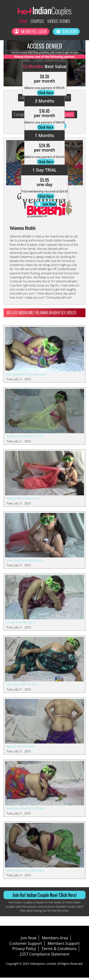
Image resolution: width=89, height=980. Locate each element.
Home (21, 21)
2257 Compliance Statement (44, 956)
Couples (37, 21)
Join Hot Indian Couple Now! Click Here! (45, 897)
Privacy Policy (24, 951)
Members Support (63, 946)
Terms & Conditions (59, 951)
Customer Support (26, 946)
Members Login (30, 32)
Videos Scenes (60, 21)
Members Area (55, 940)
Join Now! (46, 206)
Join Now (67, 32)
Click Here (46, 94)
